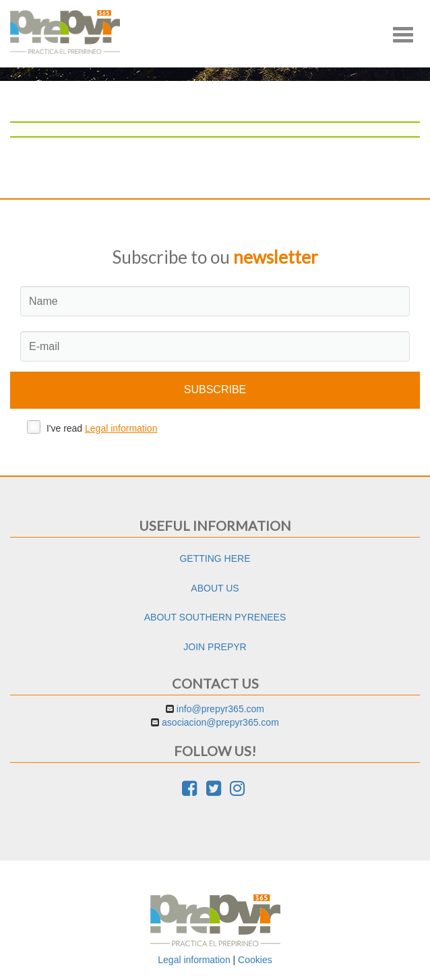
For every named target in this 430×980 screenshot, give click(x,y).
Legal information (121, 428)
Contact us (215, 683)
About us (215, 588)
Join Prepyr (215, 647)
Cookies (255, 960)
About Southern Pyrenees (215, 617)
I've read (92, 427)
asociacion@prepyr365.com (220, 722)
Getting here (215, 558)
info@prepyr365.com (220, 709)
